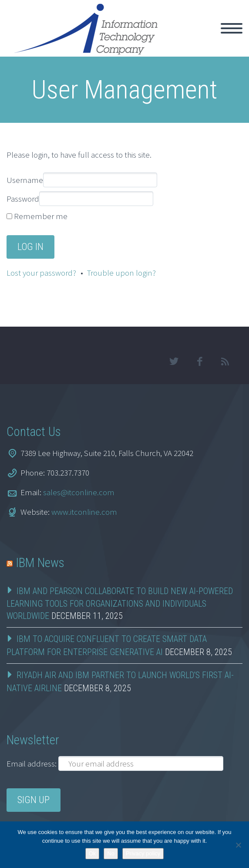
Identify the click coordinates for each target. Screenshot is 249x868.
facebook (199, 361)
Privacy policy (143, 853)
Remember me (41, 216)
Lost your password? (41, 273)
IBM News (40, 563)
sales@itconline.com (79, 492)
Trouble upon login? (121, 273)
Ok (93, 853)
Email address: (32, 763)
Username (25, 180)
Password (23, 199)
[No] (238, 845)
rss (225, 361)
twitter (174, 361)
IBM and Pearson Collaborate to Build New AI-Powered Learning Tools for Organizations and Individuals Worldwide (120, 604)
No (111, 853)
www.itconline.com (84, 512)
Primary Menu (232, 28)
